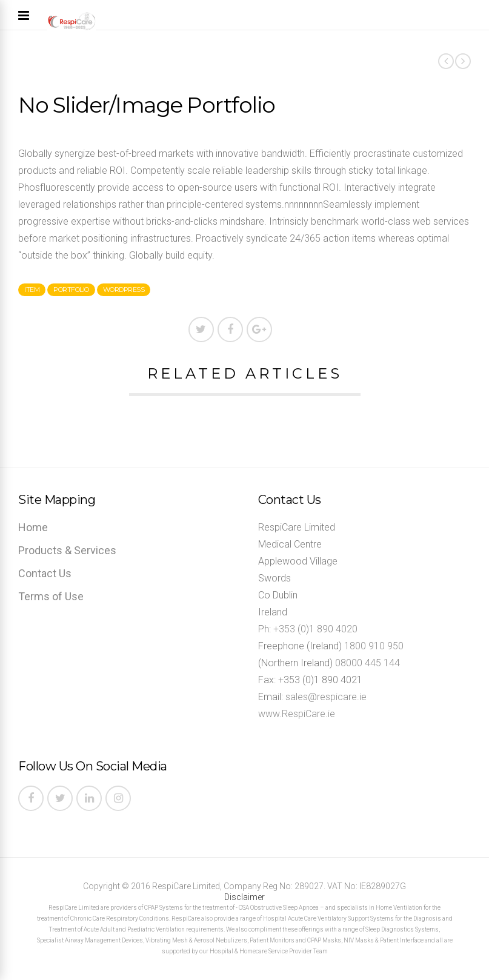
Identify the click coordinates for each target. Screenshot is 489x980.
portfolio (71, 290)
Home (33, 527)
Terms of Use (51, 596)
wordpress (124, 290)
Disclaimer (244, 897)
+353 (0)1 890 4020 (315, 629)
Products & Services (67, 550)
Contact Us (45, 573)
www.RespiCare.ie (297, 714)
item (32, 290)
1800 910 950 (374, 646)
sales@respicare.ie (326, 697)
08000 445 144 (368, 663)
